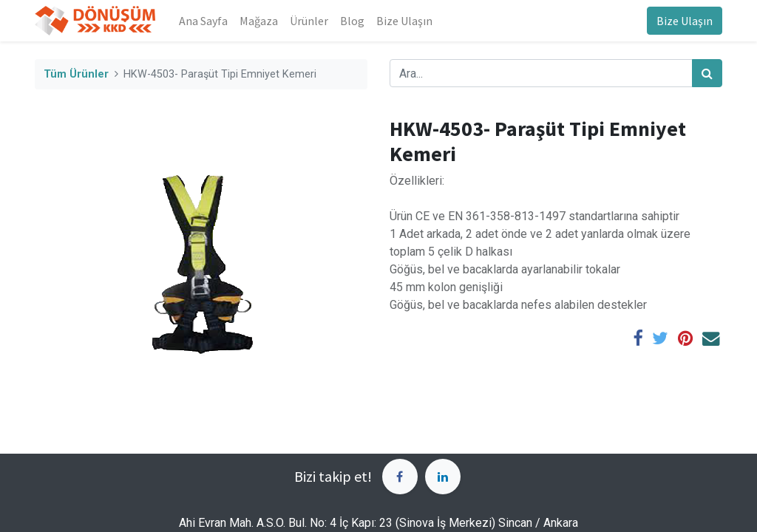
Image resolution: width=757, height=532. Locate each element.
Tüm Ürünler (76, 74)
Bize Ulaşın (685, 21)
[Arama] (707, 73)
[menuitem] (203, 21)
